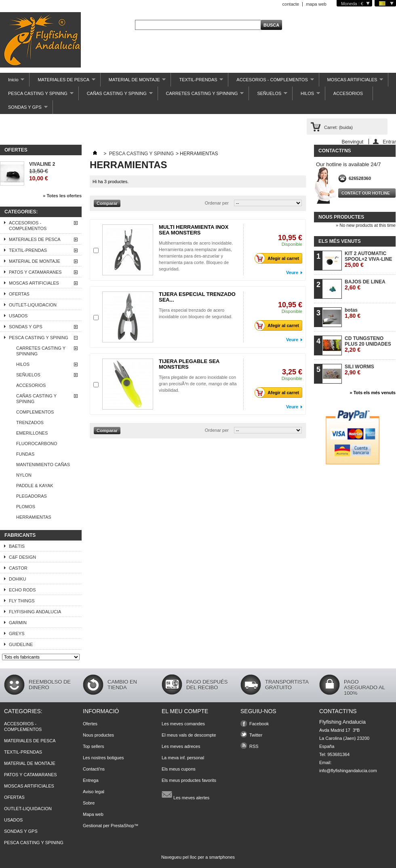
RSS (254, 746)
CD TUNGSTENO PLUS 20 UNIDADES (368, 344)
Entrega (91, 780)
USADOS (18, 316)
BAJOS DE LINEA (365, 285)
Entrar (389, 142)
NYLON (24, 475)
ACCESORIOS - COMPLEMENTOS (271, 82)
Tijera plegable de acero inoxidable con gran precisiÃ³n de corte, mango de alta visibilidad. (198, 384)
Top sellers (94, 746)
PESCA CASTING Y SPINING (37, 96)
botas (353, 313)
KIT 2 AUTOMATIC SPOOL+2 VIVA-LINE (368, 259)
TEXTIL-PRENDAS (197, 82)
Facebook (259, 724)
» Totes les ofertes (62, 196)
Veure (292, 272)
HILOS (306, 96)
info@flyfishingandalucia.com (348, 771)
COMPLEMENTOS (35, 412)
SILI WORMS (359, 370)
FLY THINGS (22, 601)
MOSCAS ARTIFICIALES (351, 82)
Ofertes (16, 150)
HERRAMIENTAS (34, 517)
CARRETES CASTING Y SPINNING (201, 96)
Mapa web (93, 814)
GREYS (17, 634)
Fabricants (20, 535)
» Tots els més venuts (373, 393)
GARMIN (18, 623)
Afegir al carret (279, 258)
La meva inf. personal (183, 758)
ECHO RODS (22, 590)
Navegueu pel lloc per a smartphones (198, 857)
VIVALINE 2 (42, 164)
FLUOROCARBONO (37, 444)
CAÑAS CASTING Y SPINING (116, 96)
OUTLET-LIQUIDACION (33, 305)
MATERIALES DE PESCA (62, 82)
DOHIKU (18, 579)
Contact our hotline (366, 193)
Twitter (256, 735)
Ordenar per (217, 203)
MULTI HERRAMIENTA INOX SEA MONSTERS (194, 230)
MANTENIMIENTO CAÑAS (43, 465)
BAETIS (17, 546)
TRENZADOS (30, 422)
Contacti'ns (94, 769)
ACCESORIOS (348, 93)
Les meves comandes (183, 724)
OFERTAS (19, 294)
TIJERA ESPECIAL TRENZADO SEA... (197, 297)
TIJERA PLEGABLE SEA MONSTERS (189, 364)
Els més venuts (340, 241)
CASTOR (18, 568)
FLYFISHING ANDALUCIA (35, 612)
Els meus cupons (179, 769)
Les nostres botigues (103, 758)
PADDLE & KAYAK (35, 486)
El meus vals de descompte (189, 735)
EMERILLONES (32, 433)
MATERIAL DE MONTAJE (133, 82)
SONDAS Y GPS (24, 109)
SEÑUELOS (268, 96)
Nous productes (341, 217)
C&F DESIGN (22, 557)
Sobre (89, 803)
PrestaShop (122, 826)
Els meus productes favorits (189, 780)
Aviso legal (94, 792)
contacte (291, 4)
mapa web (316, 4)
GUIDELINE (21, 644)
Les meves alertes (185, 794)
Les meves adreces (181, 746)
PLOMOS (26, 507)
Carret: (338, 127)
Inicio (12, 82)
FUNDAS (25, 454)
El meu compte (185, 711)
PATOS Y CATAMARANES (35, 272)
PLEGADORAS (32, 496)
